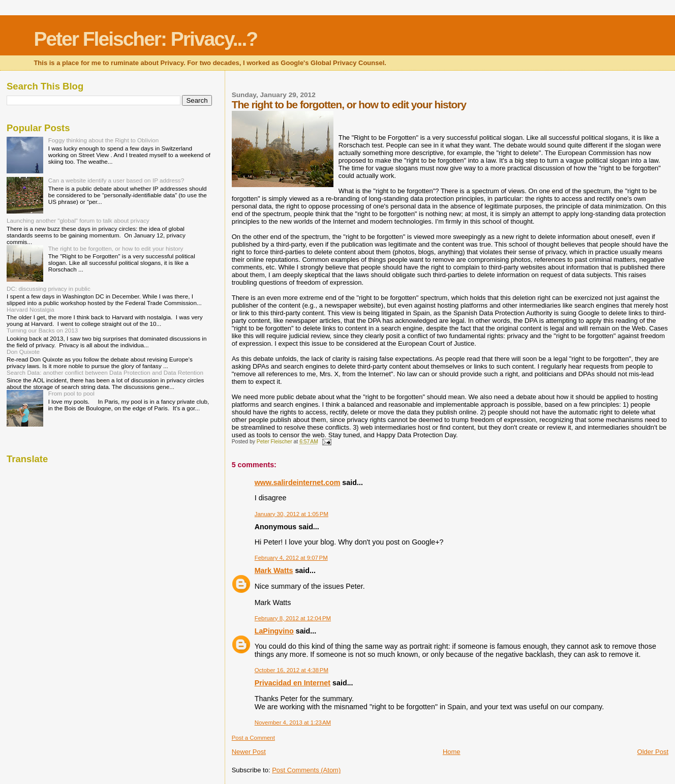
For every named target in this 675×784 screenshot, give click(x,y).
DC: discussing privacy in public (49, 289)
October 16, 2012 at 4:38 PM (292, 670)
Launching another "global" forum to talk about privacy (78, 220)
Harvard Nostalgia (30, 309)
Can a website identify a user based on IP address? (116, 180)
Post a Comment (253, 738)
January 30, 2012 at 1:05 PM (292, 514)
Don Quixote (23, 352)
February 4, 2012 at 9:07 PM (291, 558)
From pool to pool (71, 393)
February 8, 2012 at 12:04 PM (293, 618)
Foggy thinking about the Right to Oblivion (104, 140)
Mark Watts (274, 570)
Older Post (653, 752)
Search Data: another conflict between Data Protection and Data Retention (105, 372)
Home (452, 752)
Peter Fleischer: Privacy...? (145, 39)
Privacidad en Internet (293, 683)
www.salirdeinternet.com (298, 483)
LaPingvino (274, 631)
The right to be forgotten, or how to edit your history (116, 248)
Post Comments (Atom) (306, 770)
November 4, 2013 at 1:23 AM (293, 722)
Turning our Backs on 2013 (42, 330)
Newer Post (249, 752)
